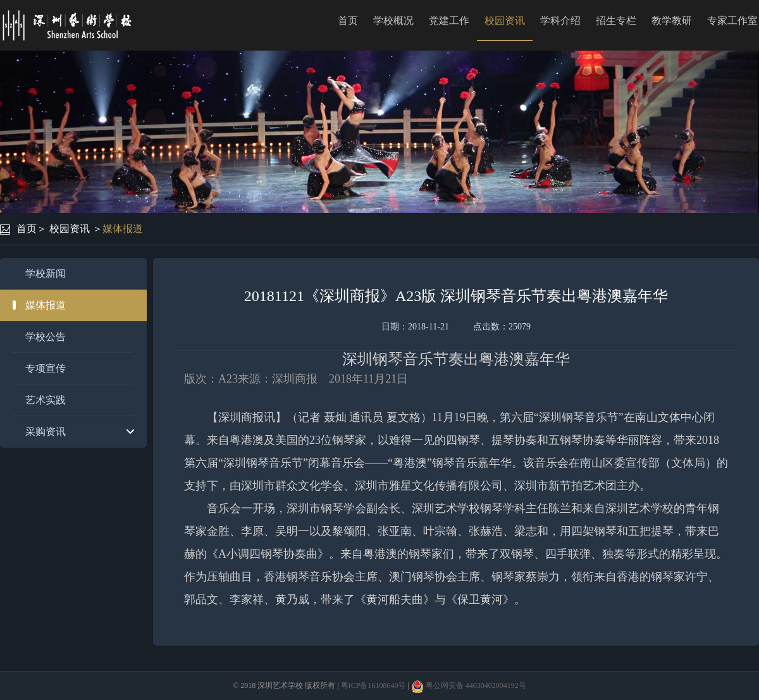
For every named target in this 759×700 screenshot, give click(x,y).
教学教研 (672, 21)
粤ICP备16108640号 (373, 685)
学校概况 (393, 21)
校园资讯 (505, 21)
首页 (348, 21)
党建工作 (449, 21)
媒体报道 (123, 229)
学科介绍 (560, 21)
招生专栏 (616, 21)
